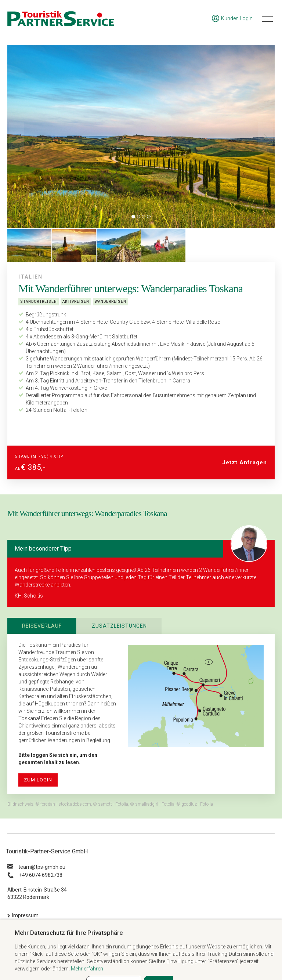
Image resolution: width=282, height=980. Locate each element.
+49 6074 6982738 (41, 875)
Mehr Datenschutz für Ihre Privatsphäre (69, 933)
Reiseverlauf (42, 626)
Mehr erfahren (87, 969)
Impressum (25, 915)
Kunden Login (232, 18)
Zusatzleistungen (119, 626)
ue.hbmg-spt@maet (42, 867)
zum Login (38, 780)
